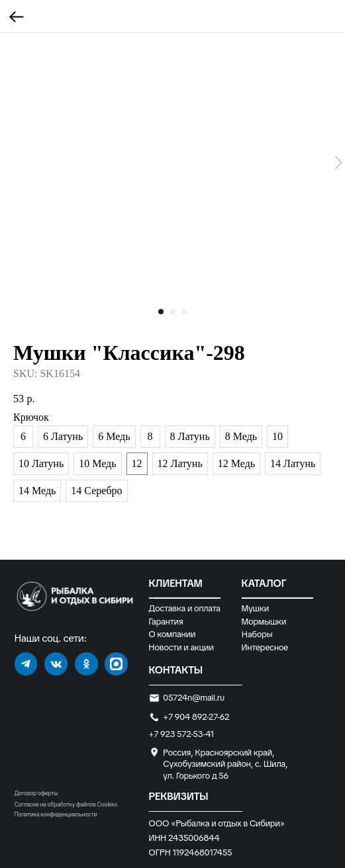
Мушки (256, 608)
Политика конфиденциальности (56, 814)
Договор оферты (36, 793)
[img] (26, 664)
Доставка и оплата (185, 608)
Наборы (257, 634)
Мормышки (264, 622)
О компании (172, 634)
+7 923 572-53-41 (182, 734)
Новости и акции (181, 647)
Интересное (265, 647)
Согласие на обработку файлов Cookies (66, 804)
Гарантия (166, 622)
